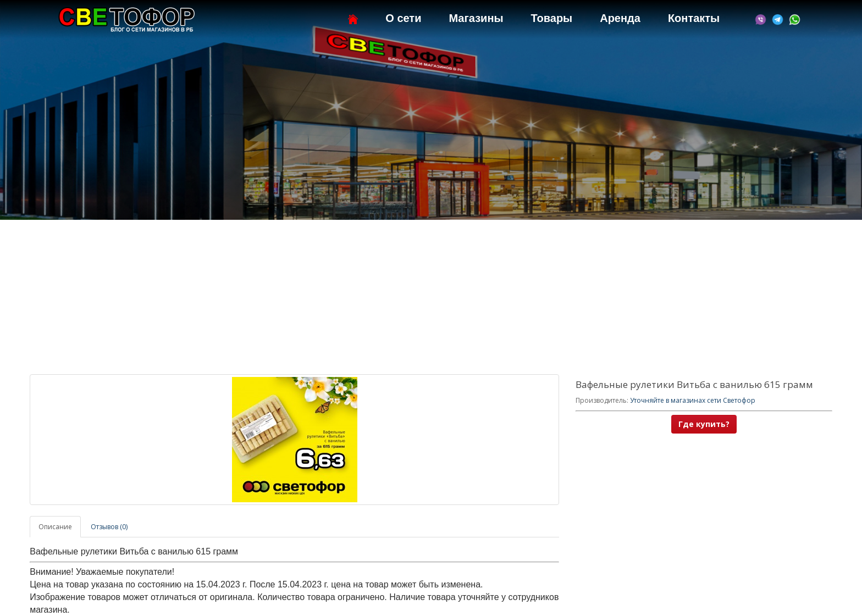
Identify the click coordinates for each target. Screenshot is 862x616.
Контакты (694, 18)
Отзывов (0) (109, 527)
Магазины (476, 18)
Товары (552, 18)
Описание (55, 527)
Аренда (620, 18)
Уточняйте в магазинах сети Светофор (693, 400)
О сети (403, 18)
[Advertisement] (431, 297)
